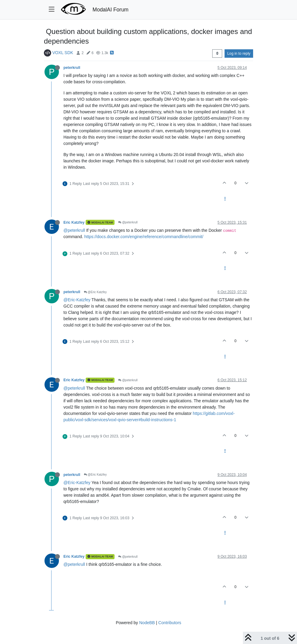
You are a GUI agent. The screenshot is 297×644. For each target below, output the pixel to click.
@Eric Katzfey (95, 292)
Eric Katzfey (74, 222)
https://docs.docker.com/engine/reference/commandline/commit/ (144, 237)
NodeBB (147, 623)
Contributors (170, 623)
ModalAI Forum (111, 10)
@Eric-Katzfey (77, 300)
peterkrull (72, 68)
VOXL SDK (63, 53)
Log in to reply (239, 54)
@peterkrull (128, 222)
